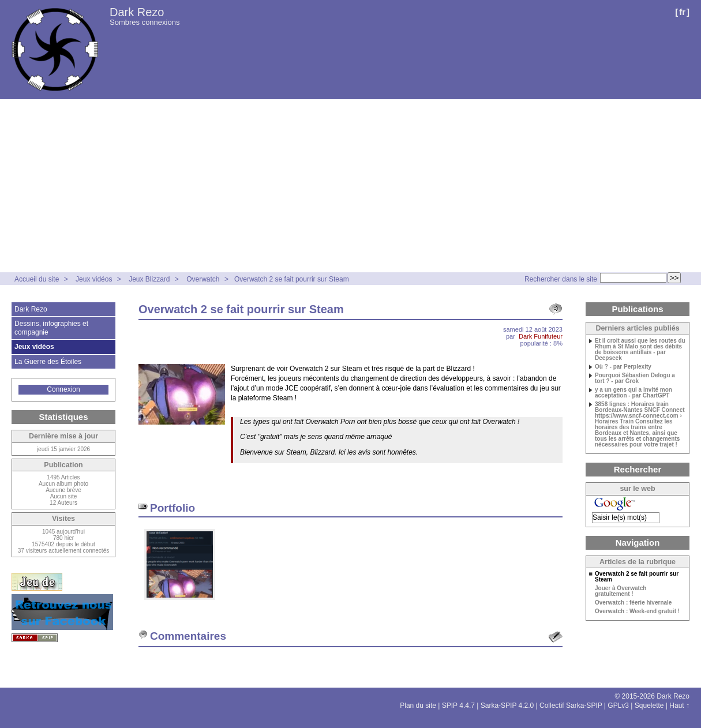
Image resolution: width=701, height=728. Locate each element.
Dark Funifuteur (541, 336)
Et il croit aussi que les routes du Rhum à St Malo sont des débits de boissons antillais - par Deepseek (640, 350)
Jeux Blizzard (149, 279)
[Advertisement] (351, 186)
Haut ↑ (679, 706)
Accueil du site (37, 279)
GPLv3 (618, 706)
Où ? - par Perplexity (623, 367)
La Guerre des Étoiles (48, 362)
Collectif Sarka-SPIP (571, 706)
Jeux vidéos (94, 279)
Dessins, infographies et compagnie (51, 328)
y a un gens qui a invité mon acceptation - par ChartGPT (633, 393)
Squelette (649, 706)
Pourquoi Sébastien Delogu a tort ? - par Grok (635, 378)
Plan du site (418, 706)
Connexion (63, 389)
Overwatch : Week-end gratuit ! (637, 611)
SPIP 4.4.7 (458, 706)
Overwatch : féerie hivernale (633, 603)
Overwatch (203, 279)
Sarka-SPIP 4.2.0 (507, 706)
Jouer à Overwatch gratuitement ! (621, 591)
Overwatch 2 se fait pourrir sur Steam (292, 279)
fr (682, 12)
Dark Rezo (137, 12)
